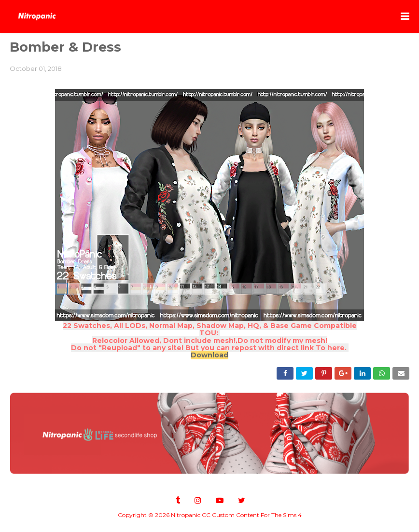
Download (209, 355)
